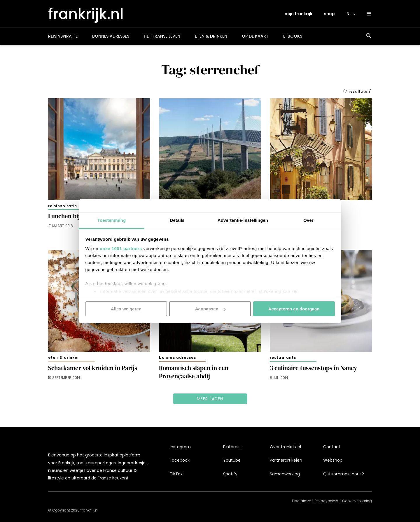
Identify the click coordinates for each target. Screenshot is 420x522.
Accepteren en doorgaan (294, 309)
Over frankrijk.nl (285, 447)
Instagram (180, 447)
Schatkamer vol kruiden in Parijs (93, 368)
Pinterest (232, 447)
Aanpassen (210, 309)
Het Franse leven (162, 36)
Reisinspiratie (63, 36)
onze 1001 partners (121, 248)
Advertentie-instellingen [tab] (243, 220)
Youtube (232, 460)
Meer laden (210, 399)
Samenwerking (285, 474)
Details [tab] (177, 220)
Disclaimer (301, 501)
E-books (293, 36)
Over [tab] (308, 220)
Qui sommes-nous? (344, 474)
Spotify (230, 474)
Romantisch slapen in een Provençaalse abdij (194, 372)
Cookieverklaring (357, 501)
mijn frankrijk (299, 14)
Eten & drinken (211, 36)
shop (329, 14)
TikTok (176, 474)
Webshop (333, 460)
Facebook (180, 460)
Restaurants (283, 357)
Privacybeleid (327, 501)
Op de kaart (255, 36)
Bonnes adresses (111, 36)
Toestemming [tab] (112, 220)
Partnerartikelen (286, 460)
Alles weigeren (126, 309)
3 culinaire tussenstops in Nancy (313, 368)
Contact (332, 447)
